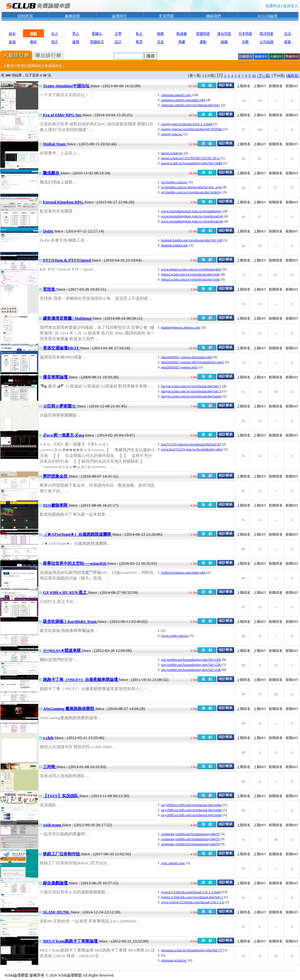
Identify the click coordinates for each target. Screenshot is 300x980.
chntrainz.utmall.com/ (176, 95)
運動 (203, 42)
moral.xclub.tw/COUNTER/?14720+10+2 (190, 158)
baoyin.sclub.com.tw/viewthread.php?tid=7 (191, 386)
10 (254, 75)
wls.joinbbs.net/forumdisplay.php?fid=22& (191, 659)
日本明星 (245, 33)
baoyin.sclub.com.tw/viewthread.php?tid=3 (191, 391)
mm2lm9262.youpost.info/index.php (186, 357)
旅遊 (12, 42)
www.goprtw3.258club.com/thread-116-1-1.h (192, 902)
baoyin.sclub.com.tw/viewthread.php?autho (191, 396)
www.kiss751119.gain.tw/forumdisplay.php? (192, 449)
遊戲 (33, 33)
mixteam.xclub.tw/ (174, 960)
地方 (55, 42)
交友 (160, 42)
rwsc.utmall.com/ (173, 863)
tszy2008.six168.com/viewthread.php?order (192, 805)
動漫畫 (182, 33)
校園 (224, 42)
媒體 (76, 42)
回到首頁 (25, 16)
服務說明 (72, 16)
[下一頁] (264, 75)
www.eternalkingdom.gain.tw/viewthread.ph (192, 216)
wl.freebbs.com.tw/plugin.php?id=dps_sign (191, 187)
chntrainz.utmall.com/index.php (183, 100)
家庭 (288, 42)
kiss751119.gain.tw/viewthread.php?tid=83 (191, 444)
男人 (76, 33)
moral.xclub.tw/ (172, 153)
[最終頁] (293, 75)
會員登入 (291, 6)
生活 (288, 33)
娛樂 (160, 33)
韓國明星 (203, 33)
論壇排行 (119, 16)
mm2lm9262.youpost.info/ (180, 367)
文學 (118, 33)
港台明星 (224, 33)
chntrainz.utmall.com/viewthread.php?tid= (191, 105)
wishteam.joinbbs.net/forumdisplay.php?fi (190, 834)
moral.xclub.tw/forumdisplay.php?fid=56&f (192, 163)
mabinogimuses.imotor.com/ (181, 327)
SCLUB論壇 (268, 16)
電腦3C (97, 33)
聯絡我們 (213, 16)
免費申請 (273, 6)
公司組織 (267, 42)
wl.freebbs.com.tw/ (174, 182)
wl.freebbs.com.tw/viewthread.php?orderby (191, 192)
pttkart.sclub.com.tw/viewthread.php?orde (190, 274)
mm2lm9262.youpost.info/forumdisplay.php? (192, 362)
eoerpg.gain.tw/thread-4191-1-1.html (187, 124)
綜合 (12, 33)
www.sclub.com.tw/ (175, 635)
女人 (55, 33)
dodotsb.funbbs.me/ (175, 245)
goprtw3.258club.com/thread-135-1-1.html (191, 892)
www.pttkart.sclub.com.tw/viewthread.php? (191, 269)
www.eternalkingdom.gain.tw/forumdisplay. (192, 211)
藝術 (33, 42)
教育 (139, 42)
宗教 (245, 42)
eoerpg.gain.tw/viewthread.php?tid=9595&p (192, 129)
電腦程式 (97, 42)
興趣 (182, 42)
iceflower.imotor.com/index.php (183, 572)
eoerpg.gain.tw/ (172, 134)
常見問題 (166, 16)
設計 (118, 42)
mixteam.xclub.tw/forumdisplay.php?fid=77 (192, 950)
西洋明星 (267, 33)
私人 (139, 33)
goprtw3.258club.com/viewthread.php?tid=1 (192, 897)
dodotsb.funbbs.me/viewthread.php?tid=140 (192, 240)
